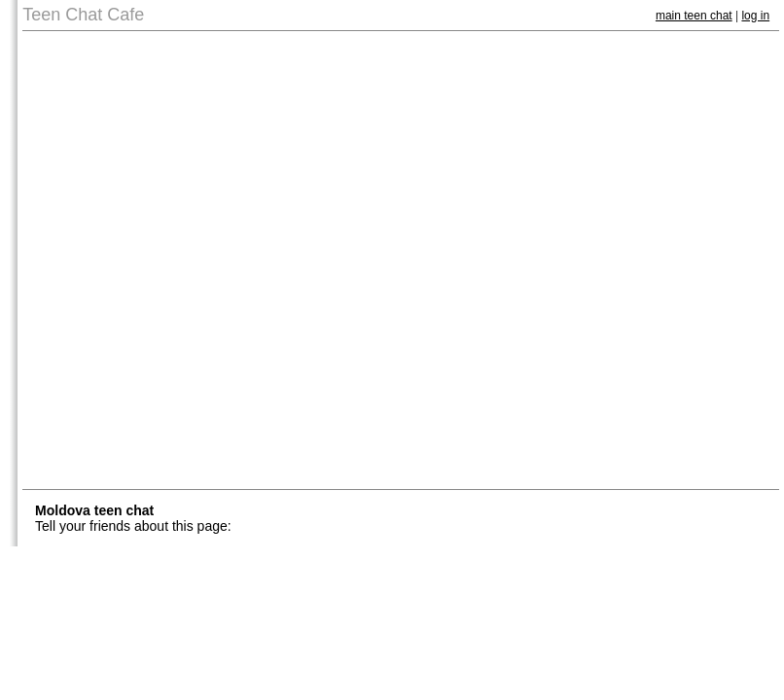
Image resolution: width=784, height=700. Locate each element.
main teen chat (694, 16)
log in (755, 16)
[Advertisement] (229, 260)
